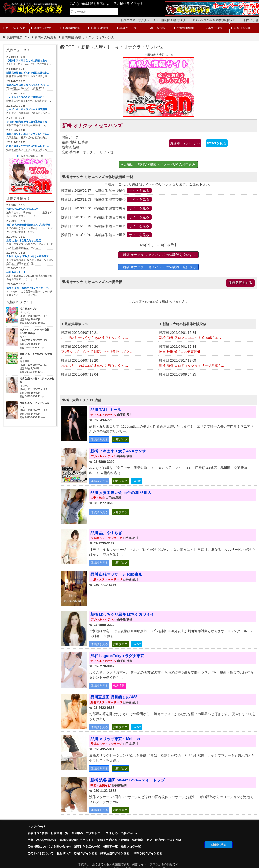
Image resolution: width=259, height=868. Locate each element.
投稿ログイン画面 (86, 853)
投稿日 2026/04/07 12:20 (109, 349)
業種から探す (41, 28)
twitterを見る (217, 143)
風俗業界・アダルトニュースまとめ (94, 833)
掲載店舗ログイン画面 (115, 853)
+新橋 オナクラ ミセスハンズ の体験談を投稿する (159, 255)
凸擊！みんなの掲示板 (42, 840)
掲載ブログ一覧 (131, 847)
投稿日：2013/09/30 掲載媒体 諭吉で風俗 (106, 235)
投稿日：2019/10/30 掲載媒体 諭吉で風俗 (106, 208)
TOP (67, 47)
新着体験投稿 (70, 28)
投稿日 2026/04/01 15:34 (207, 336)
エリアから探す (14, 28)
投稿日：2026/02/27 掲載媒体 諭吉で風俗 (106, 191)
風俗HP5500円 (242, 28)
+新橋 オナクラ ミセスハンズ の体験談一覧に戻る (159, 267)
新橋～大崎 (92, 47)
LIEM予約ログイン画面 (147, 853)
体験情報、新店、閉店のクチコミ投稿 (157, 840)
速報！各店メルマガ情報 (113, 840)
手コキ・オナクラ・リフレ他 (135, 47)
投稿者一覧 (110, 847)
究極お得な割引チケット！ (77, 840)
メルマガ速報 (212, 28)
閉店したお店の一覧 (87, 847)
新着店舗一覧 (59, 833)
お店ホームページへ (185, 143)
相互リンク (64, 853)
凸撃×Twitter (129, 833)
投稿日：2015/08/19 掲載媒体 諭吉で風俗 (106, 226)
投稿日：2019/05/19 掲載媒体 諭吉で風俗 (106, 217)
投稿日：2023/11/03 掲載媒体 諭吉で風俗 (106, 199)
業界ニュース (127, 28)
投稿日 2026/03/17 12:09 (207, 363)
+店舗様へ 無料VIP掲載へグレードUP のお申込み (159, 164)
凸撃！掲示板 (155, 28)
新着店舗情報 (98, 28)
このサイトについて (41, 853)
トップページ (36, 827)
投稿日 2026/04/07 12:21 (109, 336)
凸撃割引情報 (184, 28)
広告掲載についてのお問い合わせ (49, 847)
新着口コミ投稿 (38, 833)
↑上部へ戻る (218, 845)
